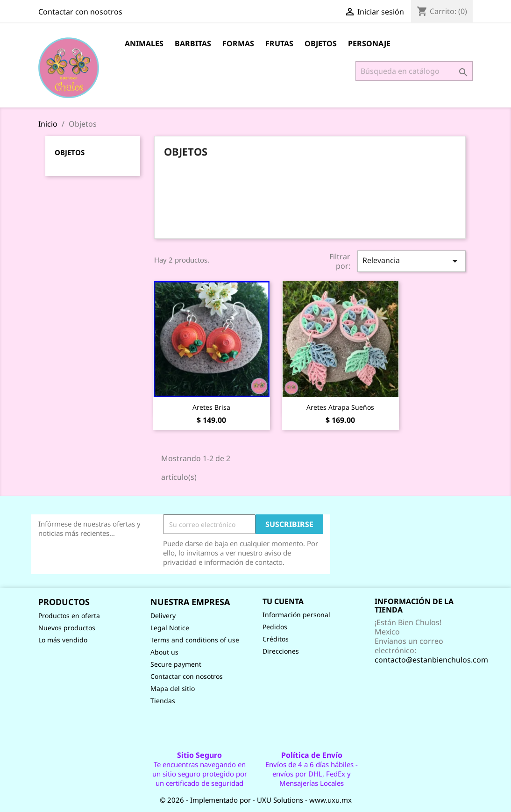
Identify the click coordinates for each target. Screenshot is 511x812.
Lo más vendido (63, 640)
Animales (144, 43)
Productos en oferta (69, 616)
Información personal (296, 615)
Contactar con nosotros (80, 12)
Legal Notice (170, 628)
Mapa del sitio (173, 688)
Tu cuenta (283, 601)
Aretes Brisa (211, 407)
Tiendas (163, 701)
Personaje (369, 43)
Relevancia (412, 261)
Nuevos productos (67, 628)
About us (164, 652)
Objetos (321, 43)
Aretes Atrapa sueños (340, 407)
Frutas (279, 43)
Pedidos (275, 627)
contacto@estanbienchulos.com (431, 660)
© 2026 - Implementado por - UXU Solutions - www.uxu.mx (256, 800)
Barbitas (193, 43)
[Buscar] (414, 71)
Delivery (163, 616)
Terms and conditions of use (195, 640)
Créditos (276, 639)
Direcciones (281, 651)
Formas (238, 43)
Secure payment (176, 664)
